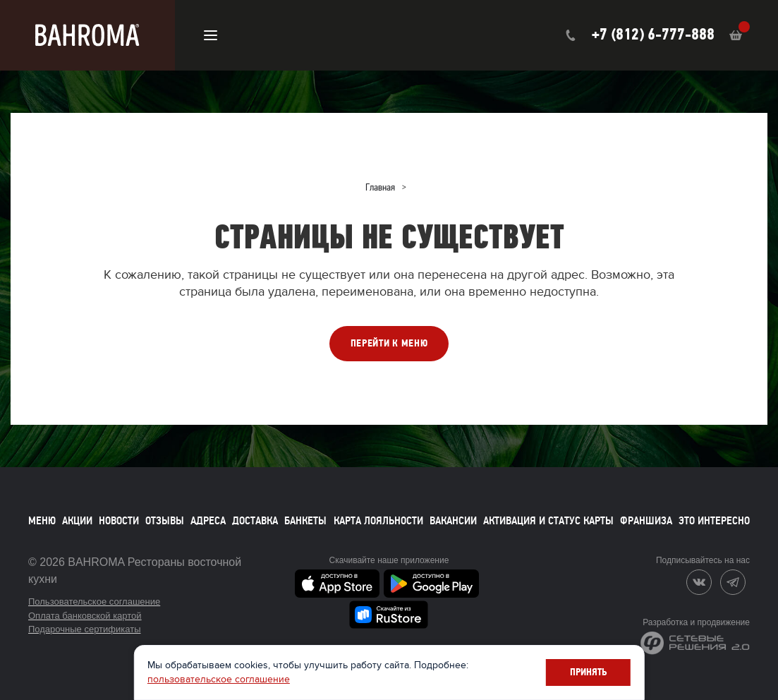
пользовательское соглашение (332, 678)
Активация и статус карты (548, 521)
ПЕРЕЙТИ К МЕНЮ (389, 343)
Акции (77, 521)
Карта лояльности (378, 521)
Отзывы (165, 521)
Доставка (255, 521)
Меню (42, 521)
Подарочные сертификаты (84, 629)
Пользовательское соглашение (94, 602)
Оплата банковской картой (85, 616)
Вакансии (453, 521)
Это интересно (714, 521)
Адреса (208, 521)
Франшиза (646, 521)
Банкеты (305, 521)
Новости (119, 521)
